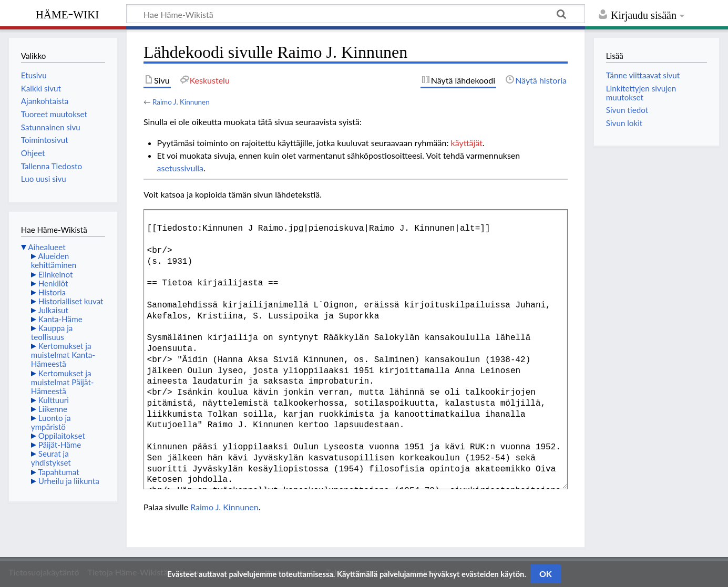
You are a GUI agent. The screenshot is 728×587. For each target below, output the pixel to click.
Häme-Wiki (68, 13)
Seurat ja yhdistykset (51, 458)
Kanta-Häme (60, 319)
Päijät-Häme (60, 445)
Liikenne (53, 409)
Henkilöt (53, 283)
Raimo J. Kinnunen (181, 102)
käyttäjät (467, 143)
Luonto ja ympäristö (51, 422)
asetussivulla (180, 168)
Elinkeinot (56, 274)
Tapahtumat (59, 472)
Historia (52, 292)
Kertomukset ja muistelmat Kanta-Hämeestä (63, 355)
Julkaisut (53, 310)
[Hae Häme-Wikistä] (356, 14)
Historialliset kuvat (71, 301)
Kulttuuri (54, 400)
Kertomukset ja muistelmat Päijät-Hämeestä (63, 382)
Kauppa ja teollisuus (52, 332)
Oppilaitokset (62, 436)
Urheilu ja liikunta (69, 481)
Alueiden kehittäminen (54, 260)
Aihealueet (47, 247)
